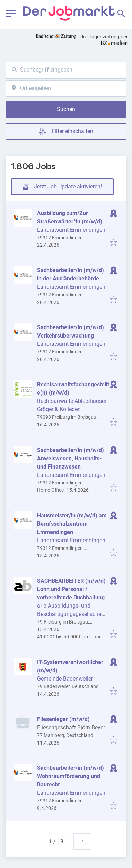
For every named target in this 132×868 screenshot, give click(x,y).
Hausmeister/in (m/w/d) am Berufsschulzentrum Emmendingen (72, 524)
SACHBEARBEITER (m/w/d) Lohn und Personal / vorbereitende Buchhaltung (71, 589)
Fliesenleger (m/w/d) (63, 719)
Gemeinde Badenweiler (65, 679)
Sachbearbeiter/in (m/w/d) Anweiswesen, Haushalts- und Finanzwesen (71, 458)
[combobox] (66, 70)
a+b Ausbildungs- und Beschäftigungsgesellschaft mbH (71, 614)
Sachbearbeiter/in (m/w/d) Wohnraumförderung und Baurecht (71, 776)
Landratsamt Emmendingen (71, 230)
